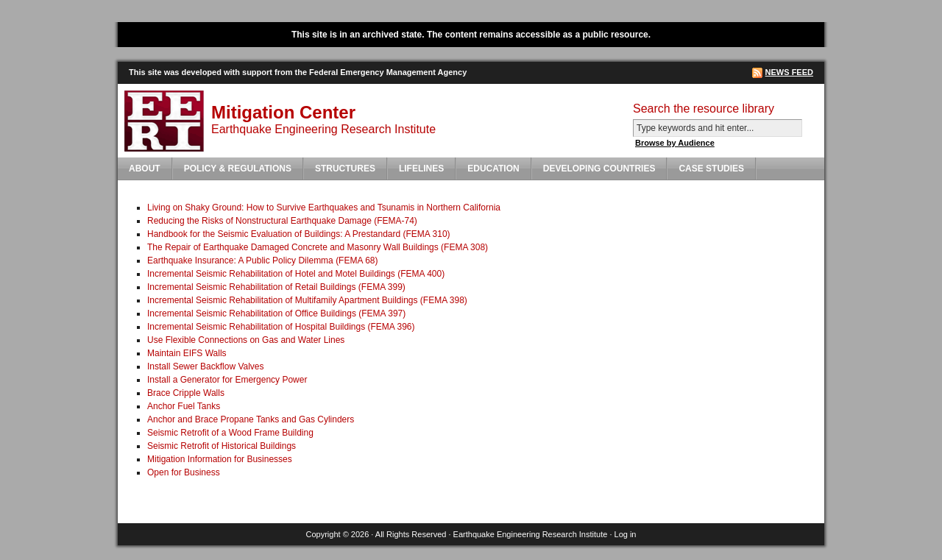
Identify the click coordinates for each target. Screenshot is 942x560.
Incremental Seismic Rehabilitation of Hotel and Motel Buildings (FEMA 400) (296, 274)
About (145, 169)
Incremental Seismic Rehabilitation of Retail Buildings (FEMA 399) (276, 287)
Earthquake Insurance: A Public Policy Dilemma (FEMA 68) (262, 260)
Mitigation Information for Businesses (220, 459)
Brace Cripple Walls (186, 393)
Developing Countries (599, 169)
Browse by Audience (675, 143)
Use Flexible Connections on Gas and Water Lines (246, 340)
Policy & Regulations (238, 169)
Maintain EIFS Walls (187, 353)
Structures (345, 169)
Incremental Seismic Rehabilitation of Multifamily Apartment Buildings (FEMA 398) (307, 300)
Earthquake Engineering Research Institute (531, 534)
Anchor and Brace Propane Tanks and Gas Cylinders (251, 419)
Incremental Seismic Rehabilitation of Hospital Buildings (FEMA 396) (281, 327)
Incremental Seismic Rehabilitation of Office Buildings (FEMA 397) (276, 313)
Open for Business (184, 472)
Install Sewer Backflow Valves (206, 366)
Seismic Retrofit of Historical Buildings (222, 446)
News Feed (789, 72)
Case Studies (711, 169)
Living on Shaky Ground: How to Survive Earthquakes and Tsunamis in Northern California (324, 208)
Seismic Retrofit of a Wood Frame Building (230, 433)
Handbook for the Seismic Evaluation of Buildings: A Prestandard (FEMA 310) (299, 234)
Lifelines (421, 169)
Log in (626, 534)
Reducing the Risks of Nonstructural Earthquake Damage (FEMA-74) (282, 221)
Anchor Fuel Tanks (184, 406)
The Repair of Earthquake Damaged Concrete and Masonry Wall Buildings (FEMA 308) (318, 247)
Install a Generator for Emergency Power (227, 380)
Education (493, 169)
